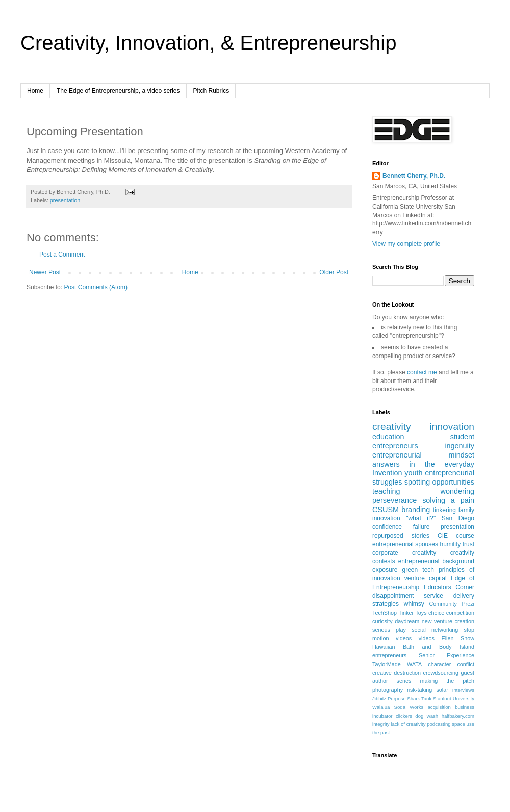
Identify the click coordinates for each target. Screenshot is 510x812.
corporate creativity (404, 553)
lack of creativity (408, 724)
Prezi (468, 604)
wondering (457, 491)
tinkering (444, 510)
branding (416, 510)
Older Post (334, 272)
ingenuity (460, 446)
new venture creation (448, 621)
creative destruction (397, 673)
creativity (392, 427)
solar (442, 690)
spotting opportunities (439, 482)
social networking (435, 630)
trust (468, 544)
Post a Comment (62, 255)
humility (450, 544)
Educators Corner (449, 587)
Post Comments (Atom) (96, 287)
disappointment (393, 596)
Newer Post (45, 272)
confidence (387, 527)
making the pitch (447, 681)
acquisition (439, 707)
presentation (65, 200)
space (458, 724)
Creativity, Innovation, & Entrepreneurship (208, 43)
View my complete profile (406, 244)
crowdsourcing (441, 673)
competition (460, 613)
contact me (422, 372)
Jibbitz (379, 699)
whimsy (414, 604)
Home (35, 91)
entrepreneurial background (436, 561)
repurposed (388, 536)
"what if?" (421, 518)
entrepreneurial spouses (405, 544)
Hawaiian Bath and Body (412, 647)
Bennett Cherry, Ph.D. (414, 176)
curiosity (382, 621)
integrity (381, 724)
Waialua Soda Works (398, 707)
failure (422, 527)
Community (443, 604)
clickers (404, 716)
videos (427, 638)
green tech (418, 570)
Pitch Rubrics (211, 91)
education (388, 437)
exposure (385, 570)
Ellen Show (458, 638)
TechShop (385, 613)
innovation (452, 427)
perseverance (394, 500)
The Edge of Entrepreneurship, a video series (118, 91)
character (439, 664)
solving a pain (448, 500)
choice (436, 613)
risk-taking (419, 690)
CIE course (456, 536)
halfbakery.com (458, 716)
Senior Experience (447, 655)
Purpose (397, 699)
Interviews (463, 690)
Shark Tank (419, 699)
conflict (466, 664)
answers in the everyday (423, 464)
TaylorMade (387, 664)
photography (388, 690)
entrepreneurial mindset (423, 455)
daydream (407, 621)
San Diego (458, 518)
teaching (386, 491)
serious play (389, 630)
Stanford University (454, 699)
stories (420, 536)
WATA (414, 664)
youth (413, 473)
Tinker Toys (413, 613)
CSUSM (386, 510)
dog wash (427, 716)
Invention (387, 473)
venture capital (426, 578)
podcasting (439, 724)
